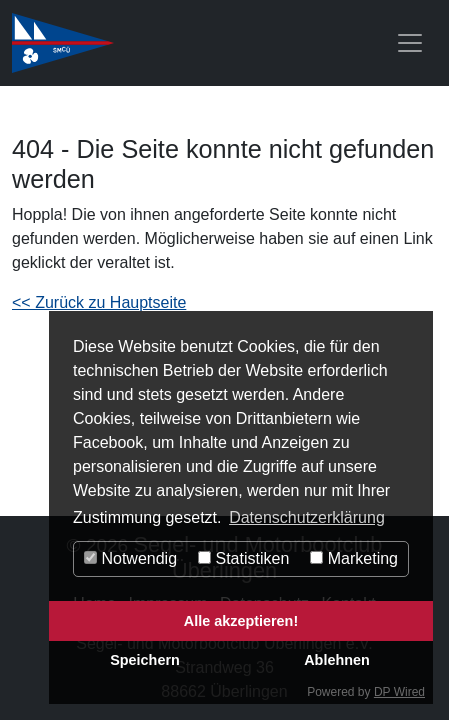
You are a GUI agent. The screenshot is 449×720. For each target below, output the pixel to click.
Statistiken (243, 558)
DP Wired (399, 692)
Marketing (354, 558)
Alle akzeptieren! (241, 621)
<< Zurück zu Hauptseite (99, 302)
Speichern (145, 660)
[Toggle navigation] (410, 43)
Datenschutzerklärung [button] (307, 517)
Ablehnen (337, 660)
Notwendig (130, 558)
